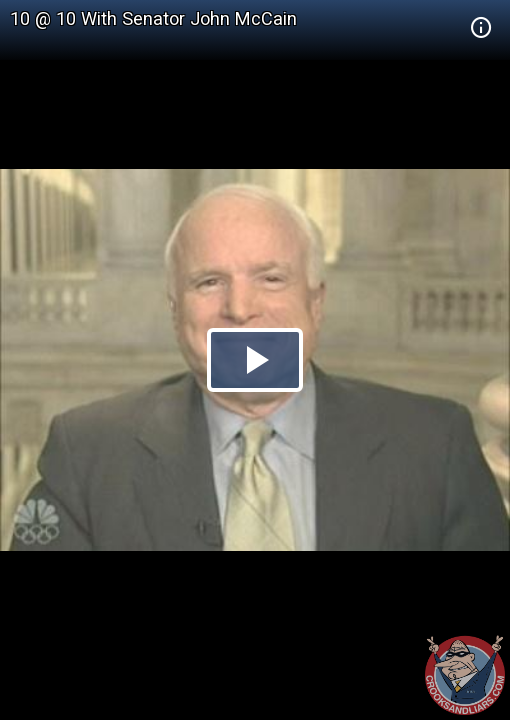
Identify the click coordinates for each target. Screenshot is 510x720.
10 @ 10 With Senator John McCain (153, 18)
